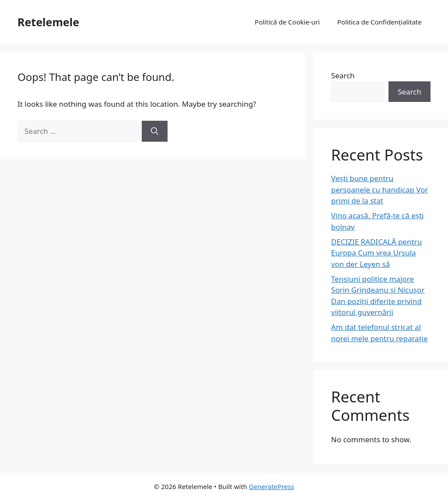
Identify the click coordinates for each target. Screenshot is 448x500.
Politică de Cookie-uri (287, 22)
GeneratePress (271, 486)
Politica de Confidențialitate (380, 22)
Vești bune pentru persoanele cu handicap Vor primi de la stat (380, 189)
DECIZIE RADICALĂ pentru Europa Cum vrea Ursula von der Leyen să (376, 253)
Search (343, 75)
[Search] (155, 131)
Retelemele (48, 22)
